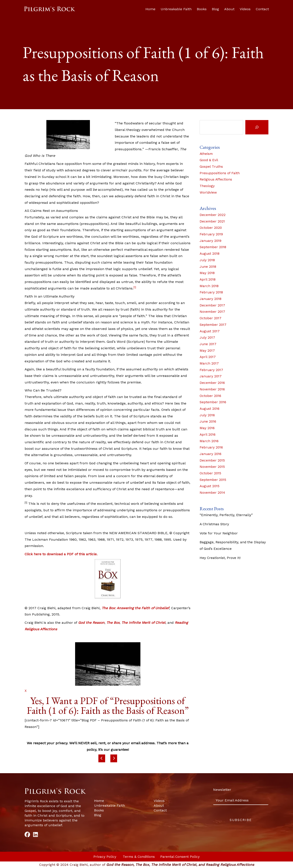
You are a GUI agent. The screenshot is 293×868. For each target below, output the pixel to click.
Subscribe (241, 820)
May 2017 (207, 350)
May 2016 (207, 428)
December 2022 (213, 215)
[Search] (257, 127)
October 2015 (211, 473)
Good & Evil (209, 160)
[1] (135, 287)
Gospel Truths (211, 166)
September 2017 (213, 325)
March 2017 (209, 363)
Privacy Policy (105, 857)
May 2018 (207, 273)
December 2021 (213, 221)
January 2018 (211, 299)
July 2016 (208, 415)
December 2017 (213, 305)
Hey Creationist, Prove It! (220, 558)
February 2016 (212, 447)
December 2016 (213, 383)
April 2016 (208, 434)
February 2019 (212, 234)
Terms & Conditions (139, 857)
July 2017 (208, 337)
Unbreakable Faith (176, 9)
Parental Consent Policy (180, 857)
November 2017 (213, 312)
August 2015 (210, 486)
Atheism (206, 154)
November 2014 (213, 493)
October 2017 (211, 318)
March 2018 (209, 286)
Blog (215, 9)
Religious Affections (216, 179)
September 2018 (213, 247)
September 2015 (213, 480)
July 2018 (208, 260)
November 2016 (213, 389)
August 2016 (210, 409)
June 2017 (208, 344)
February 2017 (212, 370)
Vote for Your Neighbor (219, 533)
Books (202, 9)
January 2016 (211, 454)
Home (150, 9)
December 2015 (213, 460)
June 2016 (208, 421)
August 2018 (210, 253)
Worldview (208, 192)
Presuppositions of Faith (220, 173)
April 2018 (208, 279)
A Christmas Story (215, 524)
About (229, 9)
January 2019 (211, 241)
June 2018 (208, 267)
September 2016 (213, 402)
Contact (262, 9)
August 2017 (210, 331)
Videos (245, 9)
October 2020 (211, 228)
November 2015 (213, 467)
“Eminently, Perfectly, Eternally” (226, 515)
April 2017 (208, 357)
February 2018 (212, 292)
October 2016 (211, 396)
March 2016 (209, 441)
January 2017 (211, 376)
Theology (207, 186)
